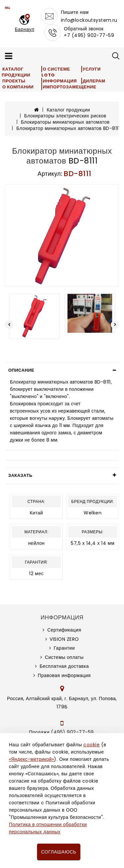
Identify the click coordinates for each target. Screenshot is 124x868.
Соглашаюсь (59, 852)
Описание (21, 370)
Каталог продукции (16, 72)
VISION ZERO (64, 639)
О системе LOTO (56, 72)
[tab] (62, 370)
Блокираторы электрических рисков (65, 116)
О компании (18, 87)
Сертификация (64, 630)
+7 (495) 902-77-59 (89, 35)
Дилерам (94, 81)
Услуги (92, 69)
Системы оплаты (64, 657)
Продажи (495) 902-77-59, (62, 732)
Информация (60, 81)
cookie (91, 745)
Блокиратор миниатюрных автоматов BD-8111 (68, 128)
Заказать (20, 475)
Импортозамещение (69, 87)
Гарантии (64, 648)
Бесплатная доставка (64, 666)
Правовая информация (64, 675)
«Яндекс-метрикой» (31, 759)
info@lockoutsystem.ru (89, 20)
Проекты (14, 81)
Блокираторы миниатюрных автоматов (65, 122)
